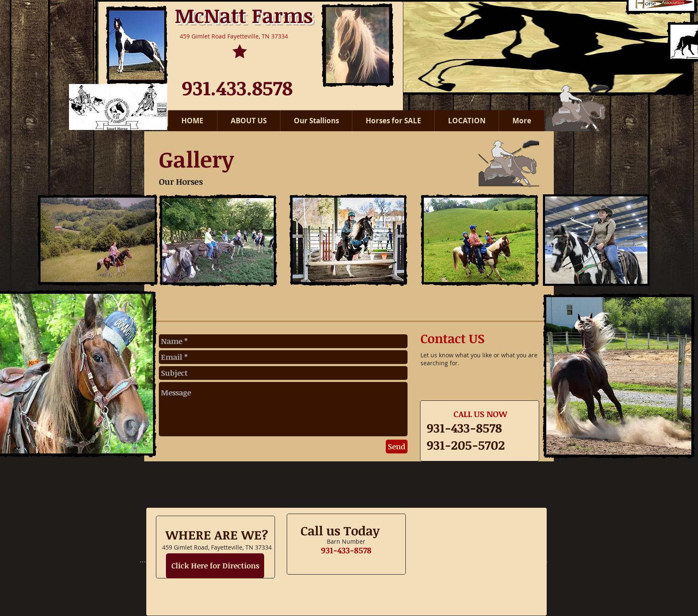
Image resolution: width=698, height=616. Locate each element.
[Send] (397, 447)
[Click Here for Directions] (215, 566)
